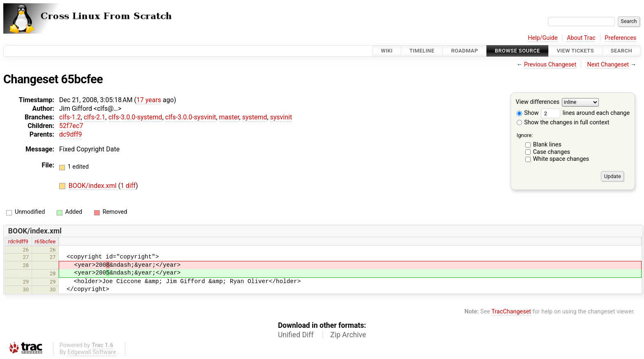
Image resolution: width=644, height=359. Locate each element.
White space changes (561, 159)
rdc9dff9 (18, 241)
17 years (149, 100)
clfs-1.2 (70, 117)
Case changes (552, 152)
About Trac (581, 38)
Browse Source (517, 51)
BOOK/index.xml (93, 186)
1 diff (128, 186)
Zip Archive (348, 335)
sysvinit (281, 117)
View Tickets (575, 51)
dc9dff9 (71, 134)
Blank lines (547, 145)
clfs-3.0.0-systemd (135, 117)
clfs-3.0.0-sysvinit (191, 117)
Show (528, 113)
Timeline (422, 51)
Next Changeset (608, 65)
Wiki (387, 51)
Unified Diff (296, 335)
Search (621, 51)
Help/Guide (543, 38)
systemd (254, 117)
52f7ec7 (71, 126)
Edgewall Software (92, 352)
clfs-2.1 (95, 117)
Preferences (620, 38)
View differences (538, 102)
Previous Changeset (550, 65)
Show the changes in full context (563, 122)
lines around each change (585, 113)
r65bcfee (45, 241)
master (229, 117)
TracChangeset (511, 312)
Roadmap (465, 51)
